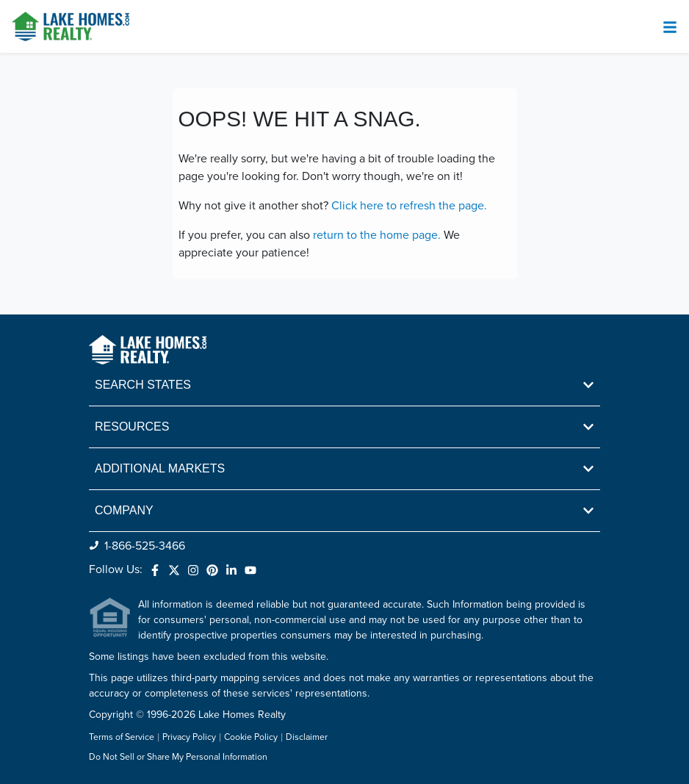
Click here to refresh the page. (409, 206)
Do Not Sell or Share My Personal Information (178, 758)
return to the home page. (377, 235)
